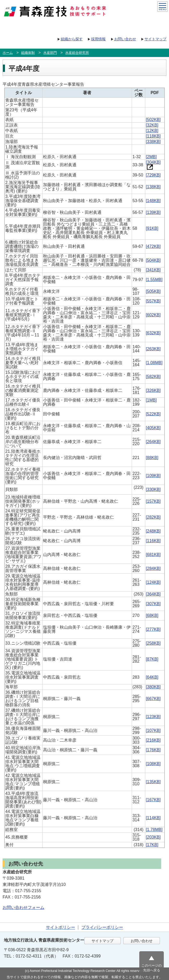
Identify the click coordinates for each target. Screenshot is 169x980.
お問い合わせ (125, 39)
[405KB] (153, 428)
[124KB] (153, 582)
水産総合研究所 (77, 53)
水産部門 (50, 53)
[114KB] (153, 818)
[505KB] (153, 291)
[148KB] (153, 201)
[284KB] (153, 568)
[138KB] (153, 187)
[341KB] (153, 270)
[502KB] (153, 120)
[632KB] (153, 333)
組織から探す (72, 39)
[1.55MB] (154, 280)
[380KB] (153, 687)
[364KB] (153, 594)
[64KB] (152, 677)
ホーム (8, 53)
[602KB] (153, 315)
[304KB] (153, 164)
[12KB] (152, 131)
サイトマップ (155, 39)
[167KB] (153, 800)
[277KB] (153, 629)
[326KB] (153, 390)
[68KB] (152, 615)
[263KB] (153, 349)
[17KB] (152, 845)
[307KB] (153, 604)
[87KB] (152, 659)
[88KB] (152, 458)
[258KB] (153, 643)
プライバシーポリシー (102, 927)
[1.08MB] (154, 363)
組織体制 (28, 53)
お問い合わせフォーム (23, 907)
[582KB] (153, 377)
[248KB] (153, 531)
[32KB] (152, 125)
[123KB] (153, 717)
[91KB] (152, 228)
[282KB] (153, 517)
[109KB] (153, 476)
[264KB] (153, 442)
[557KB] (153, 301)
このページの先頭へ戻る (152, 968)
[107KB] (153, 730)
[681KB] (153, 555)
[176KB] (153, 750)
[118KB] (153, 136)
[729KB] (153, 175)
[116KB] (153, 541)
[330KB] (153, 489)
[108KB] (153, 764)
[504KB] (153, 260)
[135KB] (153, 782)
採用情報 (98, 39)
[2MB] (151, 157)
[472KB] (153, 246)
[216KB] (153, 740)
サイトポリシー (61, 927)
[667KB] (153, 699)
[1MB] (151, 400)
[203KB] (153, 837)
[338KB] (153, 142)
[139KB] (153, 212)
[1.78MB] (154, 830)
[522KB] (153, 414)
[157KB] (153, 501)
